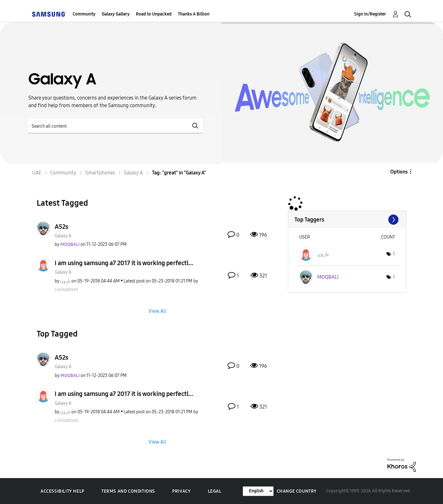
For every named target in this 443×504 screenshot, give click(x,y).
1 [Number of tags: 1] (394, 254)
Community (84, 14)
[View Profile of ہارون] (65, 281)
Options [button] (399, 172)
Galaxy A (63, 236)
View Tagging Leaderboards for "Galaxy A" (347, 220)
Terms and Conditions (128, 491)
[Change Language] (258, 491)
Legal (215, 491)
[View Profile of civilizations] (66, 290)
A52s (61, 227)
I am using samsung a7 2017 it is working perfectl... (124, 263)
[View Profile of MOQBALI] (70, 244)
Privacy (181, 491)
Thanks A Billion (194, 14)
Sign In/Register (370, 14)
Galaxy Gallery (116, 14)
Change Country (297, 491)
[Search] (115, 126)
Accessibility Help (62, 491)
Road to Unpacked (154, 14)
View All (158, 311)
